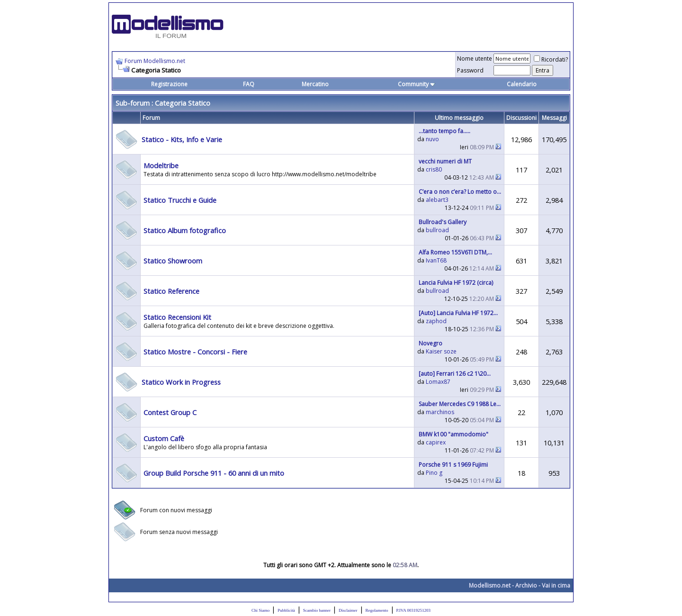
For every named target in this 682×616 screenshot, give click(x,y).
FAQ (249, 84)
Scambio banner (317, 610)
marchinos (440, 412)
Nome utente (475, 59)
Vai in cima (556, 585)
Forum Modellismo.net (155, 61)
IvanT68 (436, 260)
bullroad (437, 230)
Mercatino (315, 84)
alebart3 (437, 200)
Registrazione (169, 84)
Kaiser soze (441, 351)
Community (417, 84)
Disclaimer (348, 610)
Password (470, 70)
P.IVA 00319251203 (413, 610)
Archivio (526, 585)
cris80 (434, 169)
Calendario (522, 84)
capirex (436, 442)
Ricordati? (551, 59)
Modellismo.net (490, 585)
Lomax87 (438, 382)
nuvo (432, 139)
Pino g (434, 473)
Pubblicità (286, 610)
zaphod (436, 321)
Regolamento (377, 610)
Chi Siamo (260, 610)
